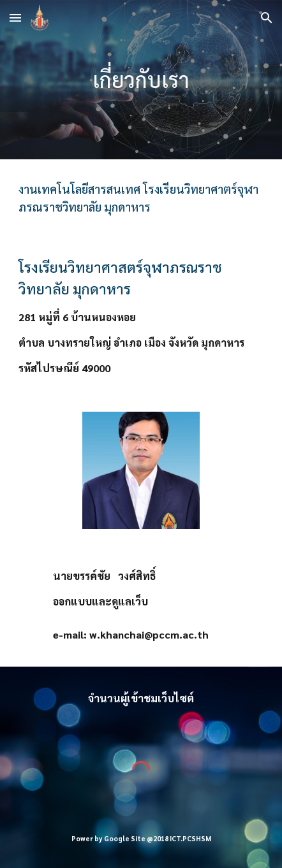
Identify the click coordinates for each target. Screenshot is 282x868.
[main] (141, 80)
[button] (15, 18)
